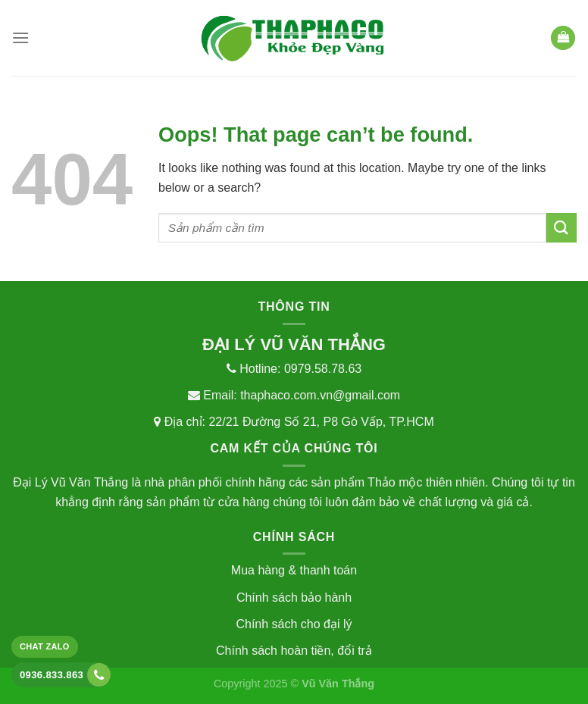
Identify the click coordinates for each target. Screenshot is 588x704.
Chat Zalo (45, 646)
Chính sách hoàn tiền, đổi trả (294, 651)
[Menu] (20, 38)
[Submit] (561, 228)
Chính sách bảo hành (294, 598)
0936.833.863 (65, 675)
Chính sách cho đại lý (294, 624)
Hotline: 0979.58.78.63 (294, 369)
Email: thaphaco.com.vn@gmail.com (294, 395)
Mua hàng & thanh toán (294, 570)
